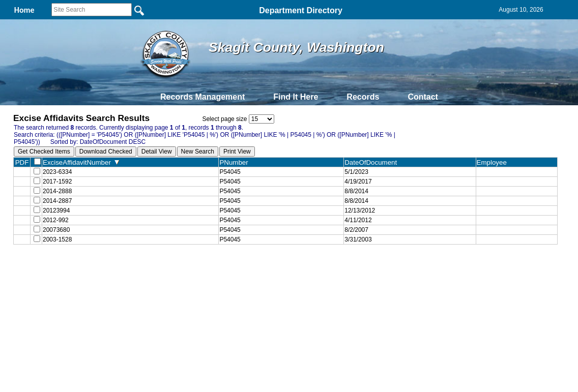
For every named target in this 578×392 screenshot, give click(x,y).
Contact (423, 97)
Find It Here (296, 97)
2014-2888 (57, 195)
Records (363, 97)
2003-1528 (57, 251)
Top (120, 279)
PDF (22, 162)
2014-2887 (57, 206)
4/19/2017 (358, 184)
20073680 (56, 240)
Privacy (285, 279)
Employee (494, 162)
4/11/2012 (358, 229)
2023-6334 (57, 173)
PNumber (236, 162)
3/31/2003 (358, 251)
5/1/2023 (356, 173)
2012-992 (56, 229)
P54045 (230, 173)
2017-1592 (57, 184)
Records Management (203, 97)
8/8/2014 (356, 195)
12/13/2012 (360, 218)
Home (190, 279)
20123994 (56, 218)
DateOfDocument (373, 162)
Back (150, 279)
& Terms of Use (322, 279)
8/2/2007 (356, 240)
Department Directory (301, 10)
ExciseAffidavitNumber (81, 162)
